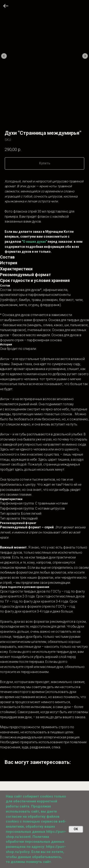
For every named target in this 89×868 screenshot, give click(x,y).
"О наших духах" (34, 242)
